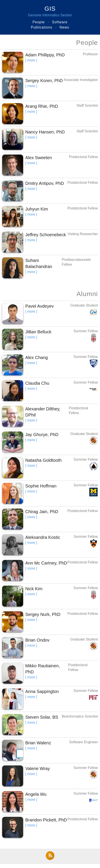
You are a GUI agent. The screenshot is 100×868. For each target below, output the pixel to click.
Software (60, 22)
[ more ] (31, 60)
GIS (50, 9)
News (64, 27)
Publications (42, 27)
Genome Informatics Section (50, 15)
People (39, 22)
